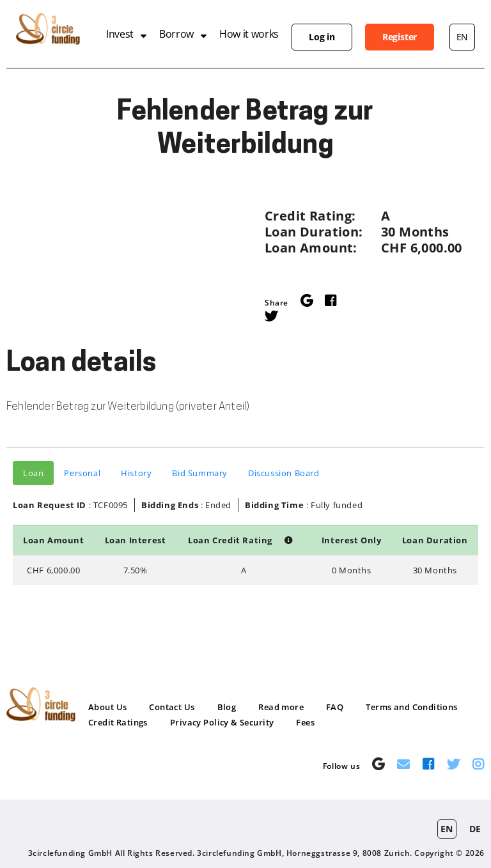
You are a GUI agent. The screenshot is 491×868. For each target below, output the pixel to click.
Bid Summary (200, 473)
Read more (281, 707)
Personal (82, 473)
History (136, 473)
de (475, 829)
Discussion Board (284, 473)
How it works (249, 34)
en (462, 37)
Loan (33, 473)
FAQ (335, 707)
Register (400, 37)
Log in (322, 37)
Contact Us (172, 707)
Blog (227, 707)
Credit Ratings (118, 722)
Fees (305, 722)
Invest (120, 34)
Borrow (176, 34)
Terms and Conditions (411, 707)
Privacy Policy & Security (222, 722)
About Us (107, 707)
